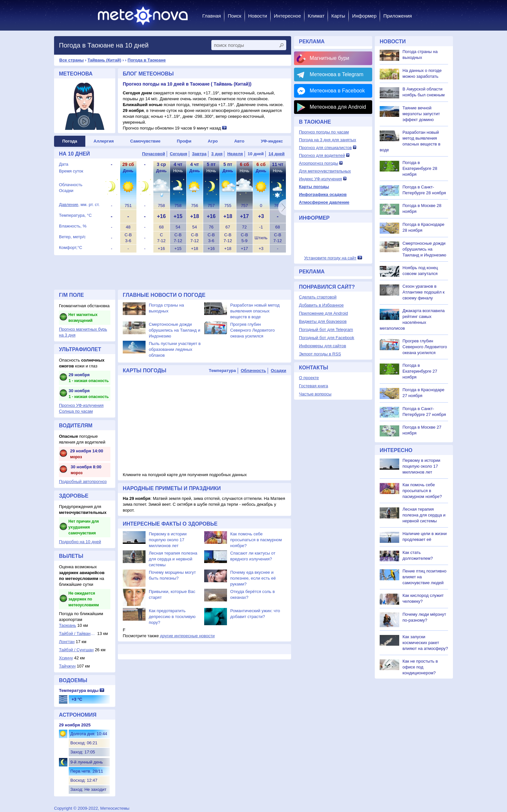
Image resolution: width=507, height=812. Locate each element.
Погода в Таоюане (147, 60)
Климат (316, 16)
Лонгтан (67, 642)
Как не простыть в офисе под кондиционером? (420, 667)
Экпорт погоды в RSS (320, 354)
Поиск (234, 16)
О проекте (309, 378)
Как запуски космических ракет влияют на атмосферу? (425, 643)
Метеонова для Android (338, 107)
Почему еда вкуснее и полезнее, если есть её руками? (253, 578)
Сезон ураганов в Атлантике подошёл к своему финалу (423, 292)
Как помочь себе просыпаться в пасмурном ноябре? (256, 540)
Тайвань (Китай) (105, 60)
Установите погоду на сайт (330, 258)
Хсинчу (66, 658)
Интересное (287, 16)
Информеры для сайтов (323, 346)
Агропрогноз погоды (319, 163)
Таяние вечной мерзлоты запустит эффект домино (421, 114)
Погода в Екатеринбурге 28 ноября (420, 168)
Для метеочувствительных (325, 171)
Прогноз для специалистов (325, 148)
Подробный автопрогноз (83, 482)
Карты (338, 16)
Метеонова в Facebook (337, 91)
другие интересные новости (187, 636)
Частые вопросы (315, 394)
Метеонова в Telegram (337, 74)
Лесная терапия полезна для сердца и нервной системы (173, 559)
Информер (364, 16)
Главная (211, 16)
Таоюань (68, 625)
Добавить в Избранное (321, 305)
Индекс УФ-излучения (320, 179)
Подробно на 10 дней (80, 542)
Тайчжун (67, 666)
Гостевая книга (313, 386)
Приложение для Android (324, 313)
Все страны (71, 60)
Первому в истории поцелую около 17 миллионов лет (168, 540)
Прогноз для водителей (322, 155)
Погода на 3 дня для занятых (328, 140)
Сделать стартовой (318, 297)
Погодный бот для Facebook (327, 338)
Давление (69, 205)
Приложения (398, 16)
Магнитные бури (330, 58)
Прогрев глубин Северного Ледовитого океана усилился (253, 330)
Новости (258, 16)
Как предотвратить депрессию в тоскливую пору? (172, 617)
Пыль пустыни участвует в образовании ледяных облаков (175, 349)
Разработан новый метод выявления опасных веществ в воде (255, 311)
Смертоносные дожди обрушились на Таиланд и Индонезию (175, 330)
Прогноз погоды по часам (324, 132)
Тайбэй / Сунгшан (76, 650)
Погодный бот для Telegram (326, 330)
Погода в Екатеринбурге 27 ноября (420, 371)
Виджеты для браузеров (323, 321)
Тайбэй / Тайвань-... (77, 633)
